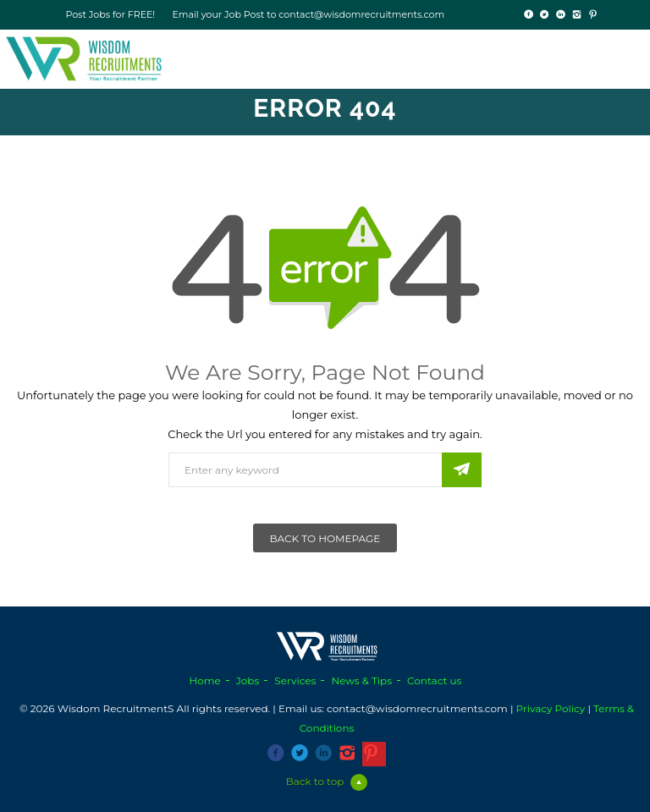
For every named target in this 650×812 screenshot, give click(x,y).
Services (295, 680)
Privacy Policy (551, 708)
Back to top (327, 781)
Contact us (434, 680)
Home (205, 680)
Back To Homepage (325, 538)
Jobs (248, 680)
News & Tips (361, 680)
